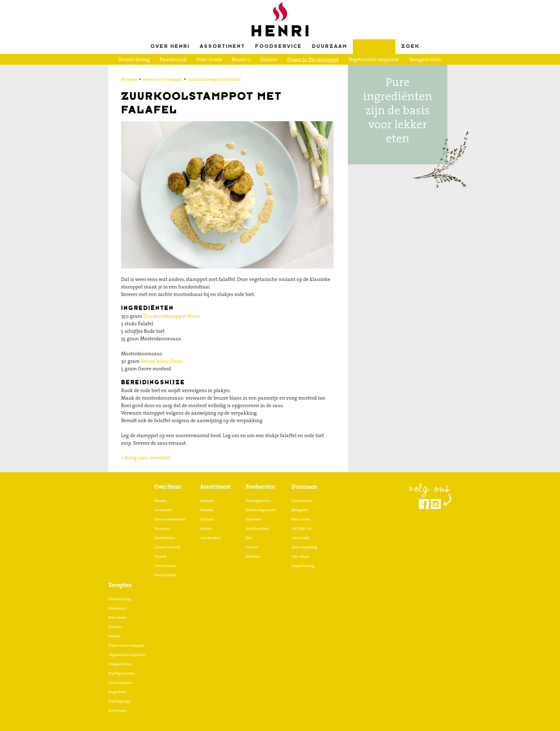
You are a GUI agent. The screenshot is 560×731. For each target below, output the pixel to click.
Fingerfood (253, 70)
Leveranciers (301, 500)
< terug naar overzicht (146, 458)
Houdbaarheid (257, 528)
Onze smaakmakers (170, 519)
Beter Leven (301, 519)
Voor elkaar (300, 556)
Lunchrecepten (214, 70)
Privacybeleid (165, 575)
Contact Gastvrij (167, 547)
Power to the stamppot (313, 59)
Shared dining (134, 59)
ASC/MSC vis (302, 528)
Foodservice (278, 47)
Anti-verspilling (304, 547)
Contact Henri (165, 565)
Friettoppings (290, 70)
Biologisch (299, 510)
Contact (160, 556)
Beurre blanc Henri (162, 361)
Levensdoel (163, 510)
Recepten (374, 47)
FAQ (249, 538)
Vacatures (162, 528)
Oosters (206, 528)
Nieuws (161, 500)
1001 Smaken (210, 538)
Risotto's (241, 59)
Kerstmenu (327, 70)
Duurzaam (329, 47)
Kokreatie (254, 519)
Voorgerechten (425, 59)
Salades (269, 59)
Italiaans (207, 519)
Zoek (410, 47)
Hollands (207, 500)
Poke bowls (209, 59)
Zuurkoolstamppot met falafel (214, 79)
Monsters (253, 556)
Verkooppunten (258, 500)
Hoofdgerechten (169, 70)
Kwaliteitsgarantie (261, 510)
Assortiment (222, 47)
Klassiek (207, 510)
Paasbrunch (173, 59)
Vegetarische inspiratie (374, 59)
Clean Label (301, 538)
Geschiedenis (165, 538)
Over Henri (170, 47)
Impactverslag (303, 565)
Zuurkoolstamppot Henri (172, 316)
